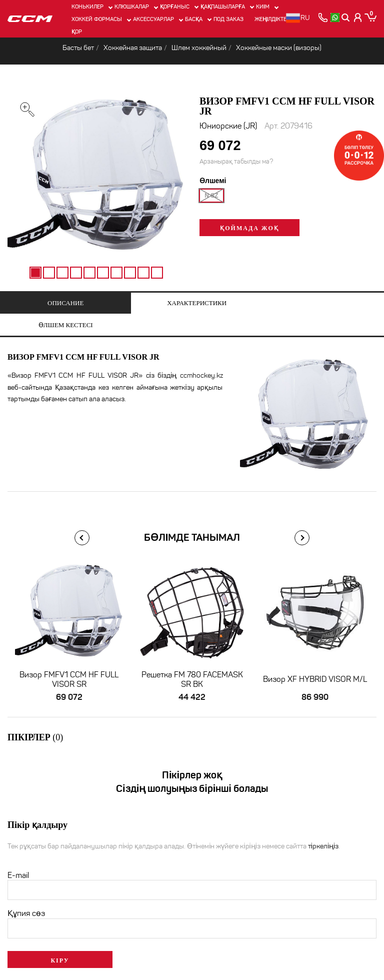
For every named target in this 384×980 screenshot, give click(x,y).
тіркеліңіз (323, 825)
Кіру (60, 939)
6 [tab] (103, 273)
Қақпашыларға (223, 7)
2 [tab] (49, 273)
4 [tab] (76, 273)
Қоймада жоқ (249, 229)
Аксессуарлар (153, 19)
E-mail (18, 854)
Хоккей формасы (97, 19)
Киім (263, 7)
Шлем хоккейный (199, 48)
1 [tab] (35, 273)
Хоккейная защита (133, 48)
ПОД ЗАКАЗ (228, 19)
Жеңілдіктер (272, 19)
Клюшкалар (132, 7)
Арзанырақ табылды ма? (236, 162)
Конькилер (87, 7)
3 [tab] (62, 273)
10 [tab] (157, 273)
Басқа (194, 19)
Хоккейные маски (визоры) (279, 48)
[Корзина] (370, 18)
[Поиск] (346, 18)
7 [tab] (116, 273)
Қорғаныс (175, 7)
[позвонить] (322, 18)
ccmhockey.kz (201, 354)
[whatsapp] (334, 18)
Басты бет (78, 48)
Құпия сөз (26, 892)
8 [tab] (130, 273)
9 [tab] (143, 273)
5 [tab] (89, 273)
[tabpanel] (96, 178)
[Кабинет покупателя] (358, 18)
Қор (77, 32)
